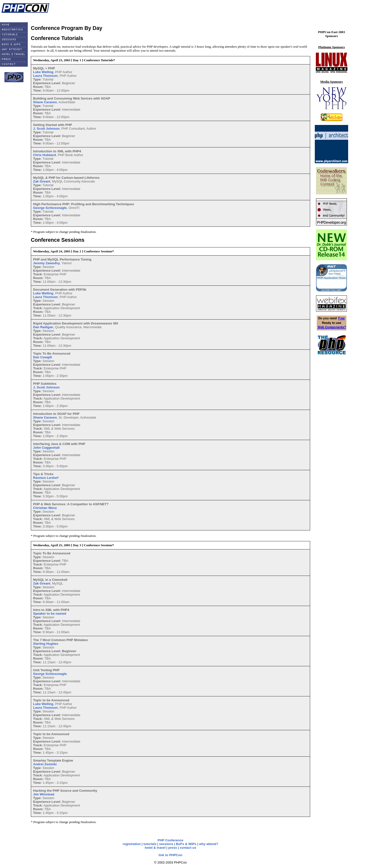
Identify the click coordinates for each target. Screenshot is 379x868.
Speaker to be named (50, 614)
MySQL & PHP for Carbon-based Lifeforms (66, 178)
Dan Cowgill (42, 357)
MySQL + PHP (44, 68)
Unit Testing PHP (46, 670)
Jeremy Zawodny (46, 263)
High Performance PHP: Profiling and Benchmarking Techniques (84, 204)
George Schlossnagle (50, 208)
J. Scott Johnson (46, 129)
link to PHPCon (170, 855)
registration (132, 844)
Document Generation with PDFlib (60, 290)
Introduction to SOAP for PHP (56, 414)
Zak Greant (42, 181)
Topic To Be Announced (52, 353)
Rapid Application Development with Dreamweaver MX (76, 323)
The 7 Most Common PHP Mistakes (60, 640)
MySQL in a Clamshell (50, 580)
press (173, 848)
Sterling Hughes (46, 644)
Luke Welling (43, 72)
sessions (166, 844)
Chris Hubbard (45, 155)
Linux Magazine (28, 16)
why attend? (209, 844)
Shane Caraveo (45, 102)
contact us (188, 848)
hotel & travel (155, 848)
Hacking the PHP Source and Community (65, 791)
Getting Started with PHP (53, 125)
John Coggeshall (46, 448)
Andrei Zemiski (45, 764)
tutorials (150, 844)
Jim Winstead (44, 794)
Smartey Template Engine (53, 760)
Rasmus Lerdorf (46, 478)
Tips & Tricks (43, 474)
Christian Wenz (45, 508)
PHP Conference (170, 840)
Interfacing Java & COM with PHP (59, 444)
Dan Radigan (43, 327)
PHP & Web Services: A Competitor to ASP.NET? (71, 504)
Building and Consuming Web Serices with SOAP (72, 98)
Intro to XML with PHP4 (51, 610)
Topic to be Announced (51, 734)
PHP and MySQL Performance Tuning (62, 259)
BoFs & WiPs (186, 844)
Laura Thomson (45, 76)
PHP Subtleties (45, 384)
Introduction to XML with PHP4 (57, 151)
